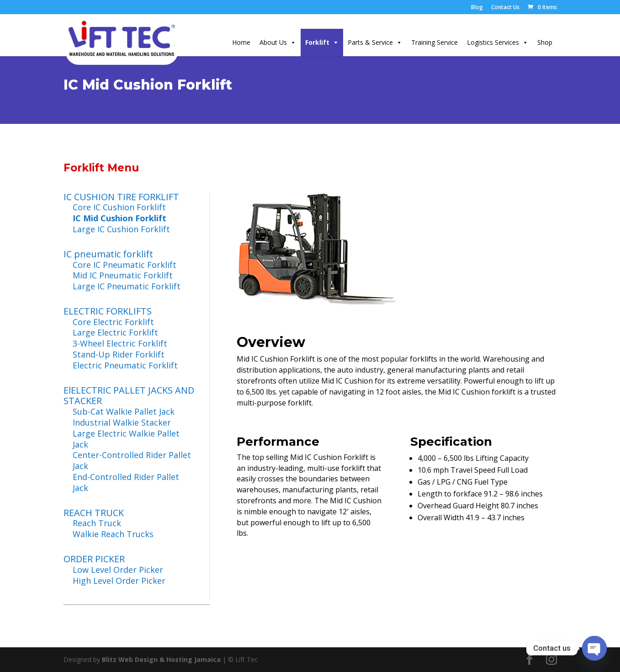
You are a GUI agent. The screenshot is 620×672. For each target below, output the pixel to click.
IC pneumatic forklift (108, 254)
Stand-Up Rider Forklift (119, 354)
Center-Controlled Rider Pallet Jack (132, 460)
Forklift (317, 42)
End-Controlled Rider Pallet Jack (126, 482)
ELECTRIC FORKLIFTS (108, 311)
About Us (273, 42)
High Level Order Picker (119, 581)
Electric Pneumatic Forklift (125, 365)
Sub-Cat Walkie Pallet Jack (124, 411)
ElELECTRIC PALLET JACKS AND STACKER (129, 396)
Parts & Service (370, 42)
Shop (545, 42)
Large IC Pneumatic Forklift (127, 286)
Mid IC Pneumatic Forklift (123, 275)
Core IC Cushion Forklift (119, 207)
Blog (477, 8)
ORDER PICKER (94, 559)
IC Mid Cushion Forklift (119, 218)
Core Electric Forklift (113, 322)
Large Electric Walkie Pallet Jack (126, 439)
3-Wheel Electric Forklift (120, 343)
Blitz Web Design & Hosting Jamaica (161, 659)
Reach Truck (97, 523)
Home (241, 42)
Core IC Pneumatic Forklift (125, 265)
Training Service (435, 42)
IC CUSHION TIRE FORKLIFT (121, 197)
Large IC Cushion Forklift (121, 229)
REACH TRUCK (94, 513)
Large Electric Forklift (115, 332)
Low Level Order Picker (118, 570)
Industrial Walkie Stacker (122, 422)
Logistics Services (493, 42)
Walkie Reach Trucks (113, 534)
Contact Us (505, 8)
